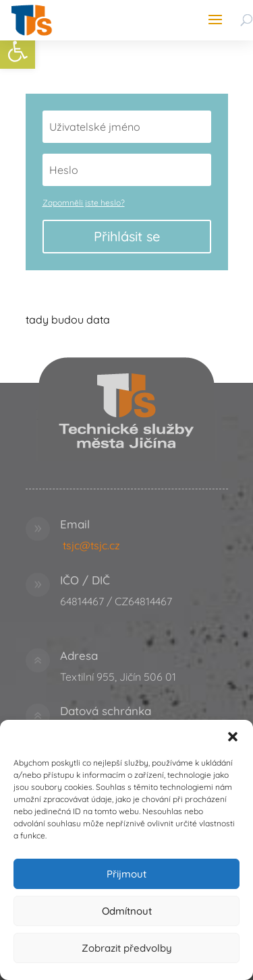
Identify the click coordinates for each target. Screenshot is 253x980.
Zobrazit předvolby (127, 948)
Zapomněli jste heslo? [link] (84, 203)
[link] (18, 51)
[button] (233, 737)
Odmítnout (127, 911)
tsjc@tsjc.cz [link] (91, 545)
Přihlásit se (127, 236)
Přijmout (126, 874)
